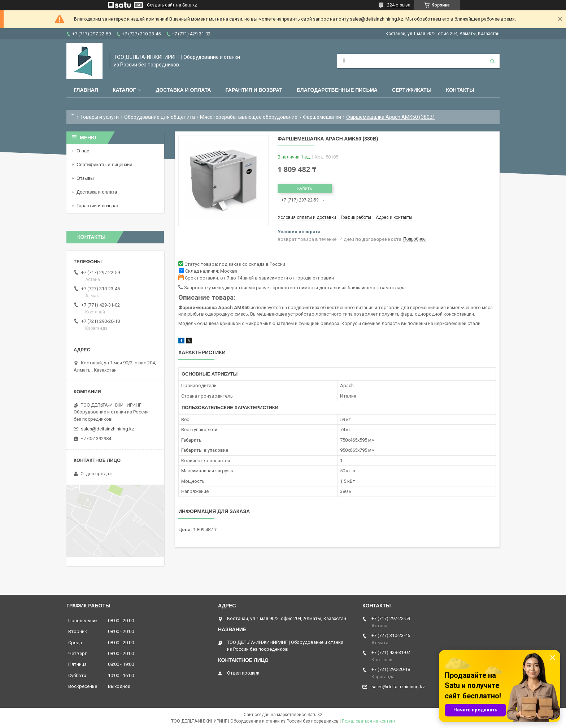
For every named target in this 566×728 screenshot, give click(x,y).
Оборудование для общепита (160, 117)
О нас (83, 151)
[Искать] (492, 61)
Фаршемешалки (322, 117)
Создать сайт (161, 5)
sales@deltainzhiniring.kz (108, 429)
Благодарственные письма (337, 90)
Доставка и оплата (183, 90)
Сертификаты (412, 90)
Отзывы (85, 178)
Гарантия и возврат (254, 90)
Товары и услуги (99, 117)
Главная (86, 90)
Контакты (460, 90)
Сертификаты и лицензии (104, 164)
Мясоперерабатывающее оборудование (249, 117)
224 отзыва (399, 5)
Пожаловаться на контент (369, 721)
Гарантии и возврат (98, 206)
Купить (304, 188)
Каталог (124, 90)
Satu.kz (315, 715)
